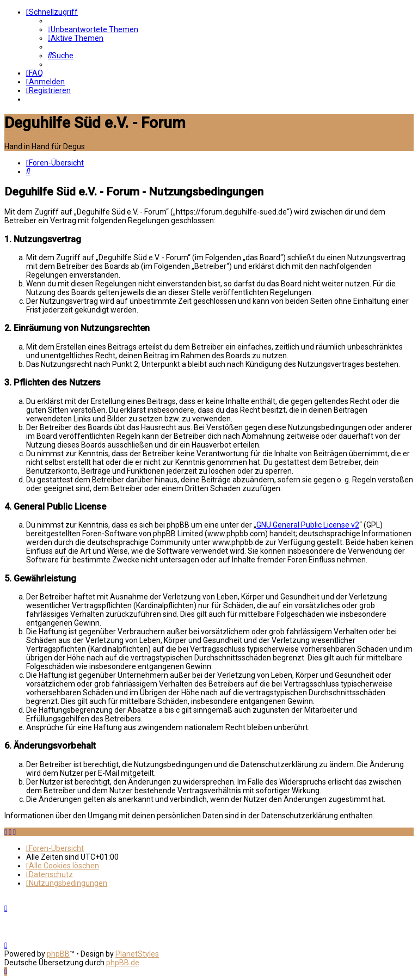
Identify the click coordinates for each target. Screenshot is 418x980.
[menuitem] (93, 29)
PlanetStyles (137, 954)
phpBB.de (123, 963)
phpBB (58, 954)
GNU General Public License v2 (308, 525)
